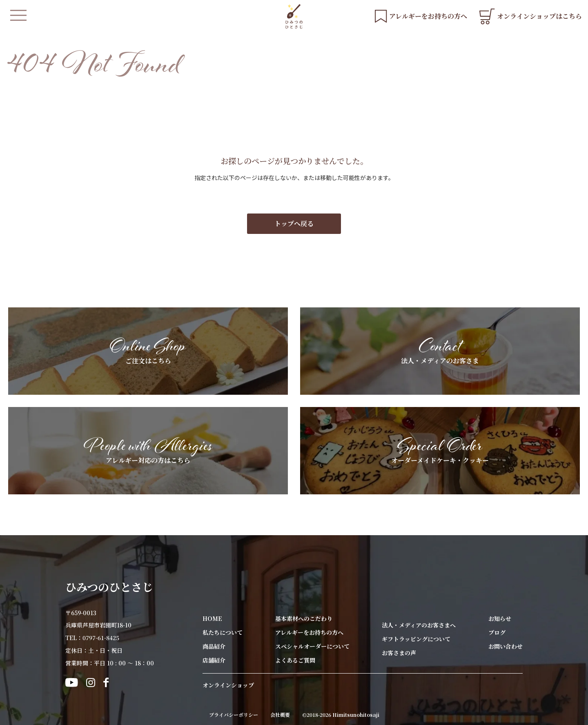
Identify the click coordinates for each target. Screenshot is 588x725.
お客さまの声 (399, 653)
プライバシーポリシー (234, 715)
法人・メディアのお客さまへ (419, 625)
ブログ (497, 632)
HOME (212, 618)
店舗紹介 (214, 660)
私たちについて (223, 632)
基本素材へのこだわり (304, 618)
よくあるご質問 (295, 660)
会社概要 (280, 715)
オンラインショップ (228, 685)
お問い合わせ (506, 646)
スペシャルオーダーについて (312, 646)
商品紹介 (214, 646)
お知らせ (500, 618)
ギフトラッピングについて (416, 639)
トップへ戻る (294, 224)
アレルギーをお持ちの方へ (309, 632)
